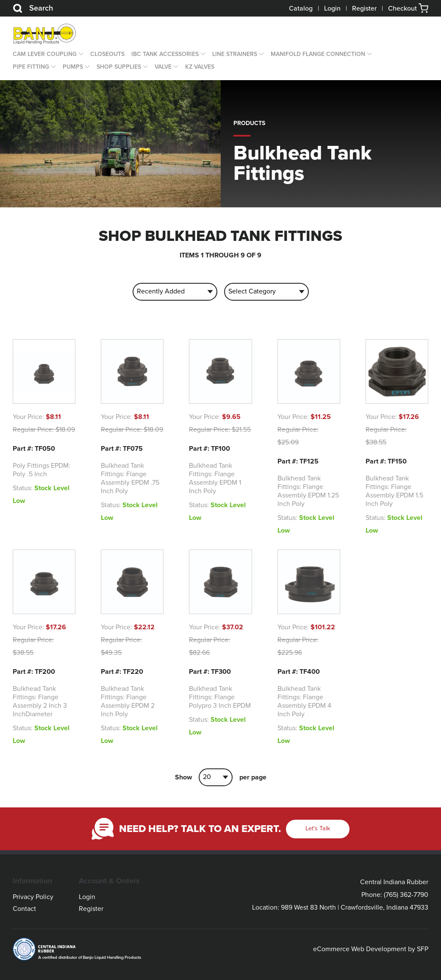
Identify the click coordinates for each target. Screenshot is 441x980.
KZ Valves (200, 67)
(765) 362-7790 (406, 895)
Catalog (301, 8)
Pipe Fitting (31, 67)
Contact (24, 909)
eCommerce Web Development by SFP (371, 949)
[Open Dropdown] (80, 54)
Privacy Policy (33, 897)
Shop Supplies (119, 67)
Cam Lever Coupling (45, 54)
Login (332, 8)
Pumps (73, 67)
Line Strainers (235, 54)
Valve (163, 67)
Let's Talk (318, 828)
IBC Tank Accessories (165, 54)
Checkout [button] (408, 8)
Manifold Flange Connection (318, 54)
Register (364, 8)
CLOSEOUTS (107, 54)
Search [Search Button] (33, 8)
